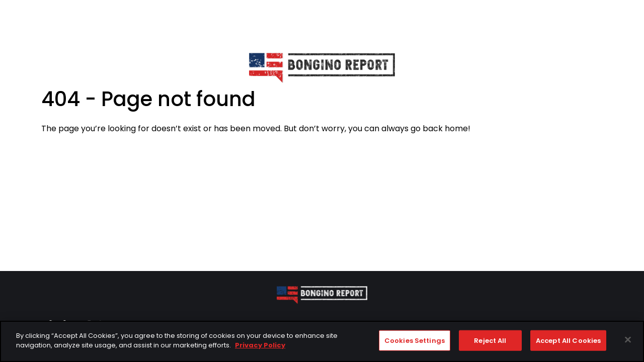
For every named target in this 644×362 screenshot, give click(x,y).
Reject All (490, 341)
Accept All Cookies (568, 341)
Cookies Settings (415, 341)
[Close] (628, 340)
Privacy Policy (260, 346)
